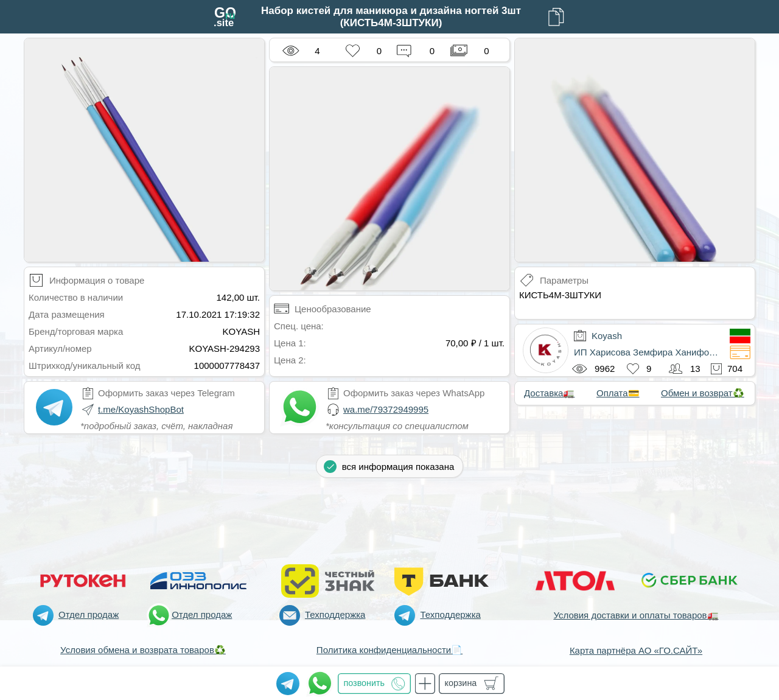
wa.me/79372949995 (386, 409)
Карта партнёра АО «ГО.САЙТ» (636, 650)
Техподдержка (335, 614)
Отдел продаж (89, 614)
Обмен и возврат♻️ (703, 393)
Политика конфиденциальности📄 (389, 650)
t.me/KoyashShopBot (141, 409)
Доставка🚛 (549, 393)
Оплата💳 (618, 393)
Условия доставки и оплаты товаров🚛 (636, 615)
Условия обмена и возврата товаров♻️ (143, 650)
